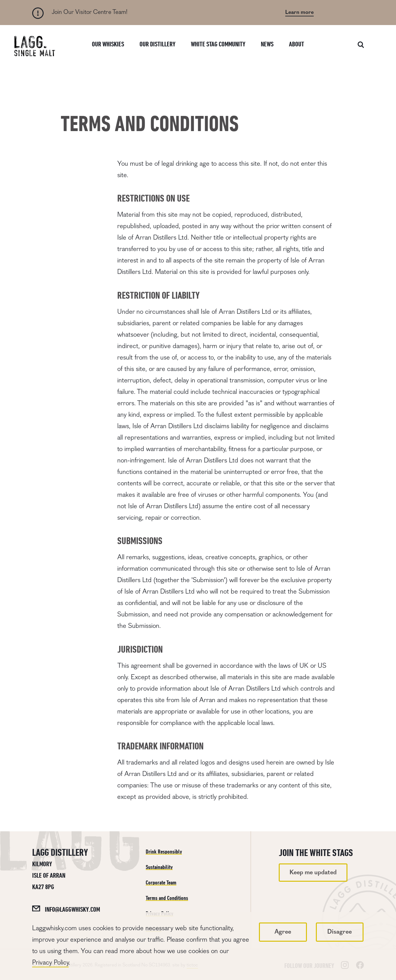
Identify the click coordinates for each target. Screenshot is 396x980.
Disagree (340, 932)
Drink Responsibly (164, 852)
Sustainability (159, 867)
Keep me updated (313, 872)
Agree (283, 932)
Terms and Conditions (167, 898)
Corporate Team (161, 882)
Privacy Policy (50, 962)
